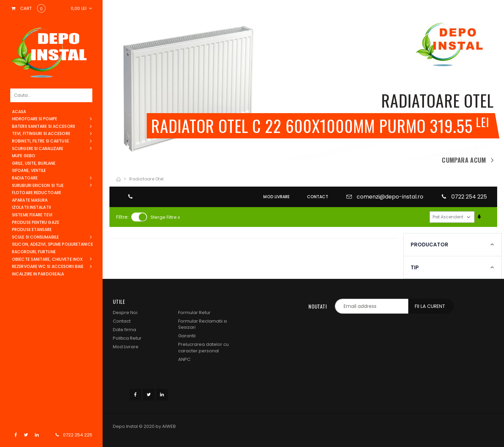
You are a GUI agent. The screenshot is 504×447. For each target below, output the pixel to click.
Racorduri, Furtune (34, 252)
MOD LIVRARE (276, 197)
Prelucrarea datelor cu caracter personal (203, 347)
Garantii (187, 336)
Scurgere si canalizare (38, 148)
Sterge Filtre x (165, 217)
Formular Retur (194, 313)
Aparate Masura (30, 200)
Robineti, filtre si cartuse (41, 141)
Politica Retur (127, 338)
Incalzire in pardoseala (38, 274)
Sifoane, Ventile (29, 170)
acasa (19, 112)
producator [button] (135, 245)
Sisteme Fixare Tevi (32, 215)
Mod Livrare (126, 347)
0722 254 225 (78, 435)
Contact (122, 321)
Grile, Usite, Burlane (34, 163)
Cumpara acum (464, 160)
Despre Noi (125, 313)
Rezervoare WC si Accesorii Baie (48, 266)
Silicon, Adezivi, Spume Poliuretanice (52, 244)
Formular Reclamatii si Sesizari (203, 324)
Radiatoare (25, 178)
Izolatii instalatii (31, 207)
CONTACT (318, 197)
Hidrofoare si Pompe (35, 119)
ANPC (184, 359)
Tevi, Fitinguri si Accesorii (41, 133)
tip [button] (121, 268)
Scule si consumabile (35, 237)
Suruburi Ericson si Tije (38, 185)
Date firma (124, 330)
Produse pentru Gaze (36, 222)
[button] (82, 9)
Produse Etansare (32, 229)
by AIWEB (166, 426)
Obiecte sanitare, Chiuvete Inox (47, 259)
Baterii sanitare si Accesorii (43, 126)
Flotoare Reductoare (37, 193)
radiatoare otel (146, 179)
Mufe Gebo (24, 156)
